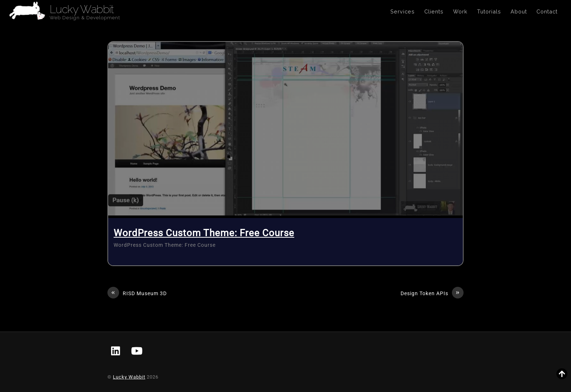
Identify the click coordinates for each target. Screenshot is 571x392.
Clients (434, 11)
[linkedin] (116, 351)
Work (460, 11)
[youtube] (137, 351)
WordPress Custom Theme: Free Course (204, 233)
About (519, 11)
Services (403, 11)
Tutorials (489, 11)
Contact (547, 11)
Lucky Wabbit (129, 377)
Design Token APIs (432, 294)
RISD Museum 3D (137, 294)
